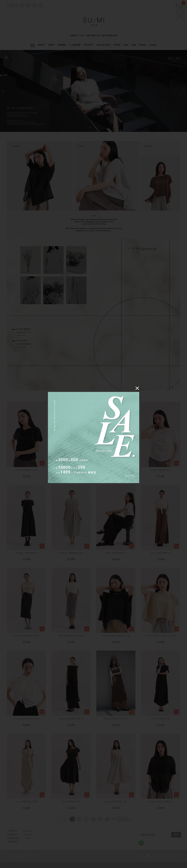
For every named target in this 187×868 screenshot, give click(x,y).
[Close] (137, 388)
